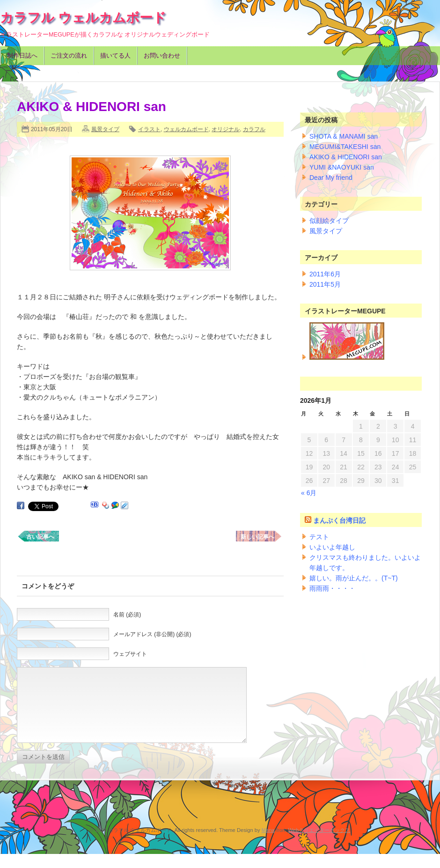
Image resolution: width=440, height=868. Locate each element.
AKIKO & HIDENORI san (346, 157)
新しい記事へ (257, 537)
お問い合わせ (162, 56)
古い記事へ (40, 537)
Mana (268, 844)
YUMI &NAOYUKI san (342, 167)
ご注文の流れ (69, 56)
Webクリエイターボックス (319, 844)
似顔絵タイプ (329, 221)
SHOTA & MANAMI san (344, 136)
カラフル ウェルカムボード (83, 18)
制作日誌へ (22, 56)
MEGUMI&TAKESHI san (345, 147)
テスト (319, 537)
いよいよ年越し (332, 547)
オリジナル (226, 129)
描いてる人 (115, 56)
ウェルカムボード (186, 129)
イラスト (149, 129)
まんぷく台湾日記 (339, 520)
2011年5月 (325, 284)
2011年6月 (325, 274)
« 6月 (309, 493)
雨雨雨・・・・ (332, 588)
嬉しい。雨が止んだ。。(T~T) (354, 578)
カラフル (254, 129)
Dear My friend (331, 178)
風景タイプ (105, 129)
